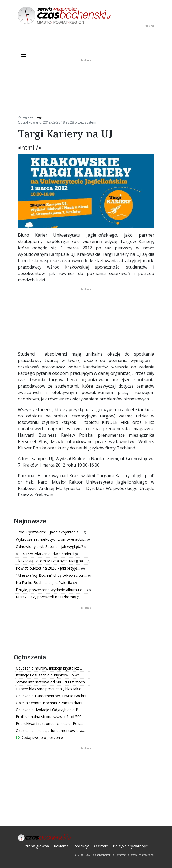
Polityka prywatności (131, 846)
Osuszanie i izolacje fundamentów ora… (50, 730)
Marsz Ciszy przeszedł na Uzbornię (46, 597)
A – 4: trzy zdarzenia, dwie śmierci (45, 554)
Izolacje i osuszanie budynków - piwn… (49, 675)
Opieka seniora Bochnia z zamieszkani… (50, 703)
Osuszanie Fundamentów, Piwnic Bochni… (52, 696)
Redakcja (81, 846)
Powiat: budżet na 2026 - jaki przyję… (49, 568)
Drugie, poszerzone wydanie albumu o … (52, 590)
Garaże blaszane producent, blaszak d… (50, 689)
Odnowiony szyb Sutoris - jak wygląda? (50, 546)
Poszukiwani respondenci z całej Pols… (49, 724)
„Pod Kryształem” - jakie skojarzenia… (49, 532)
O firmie (101, 846)
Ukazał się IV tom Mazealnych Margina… (51, 561)
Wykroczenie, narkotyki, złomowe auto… (51, 539)
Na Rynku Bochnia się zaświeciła (45, 582)
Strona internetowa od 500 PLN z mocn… (52, 682)
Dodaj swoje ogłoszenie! (40, 737)
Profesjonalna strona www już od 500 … (51, 717)
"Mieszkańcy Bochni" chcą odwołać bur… (52, 575)
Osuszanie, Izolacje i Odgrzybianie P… (48, 710)
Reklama (61, 846)
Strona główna (36, 846)
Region (40, 117)
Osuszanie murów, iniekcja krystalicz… (49, 668)
